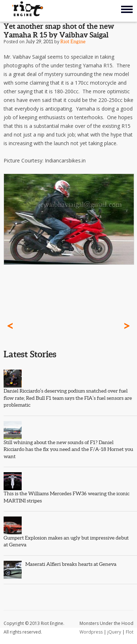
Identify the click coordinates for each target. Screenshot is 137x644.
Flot (130, 632)
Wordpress (91, 632)
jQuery (114, 632)
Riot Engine (73, 42)
